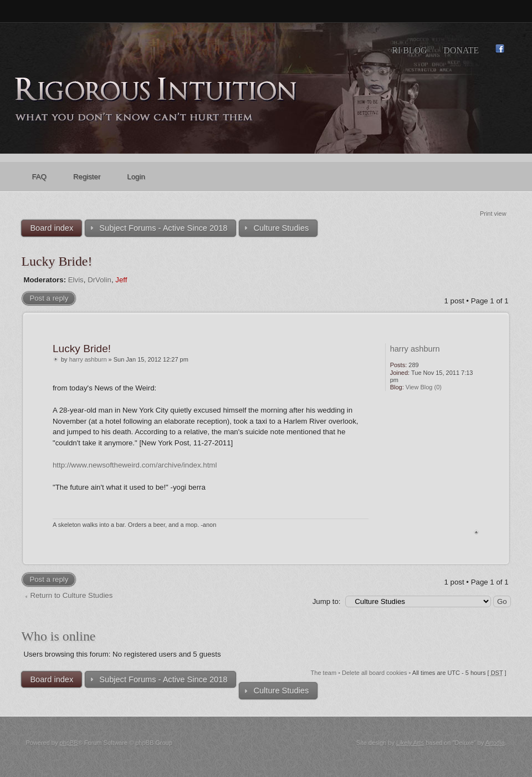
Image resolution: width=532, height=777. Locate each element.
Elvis (76, 280)
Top (476, 532)
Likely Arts (410, 743)
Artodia (495, 743)
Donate (461, 50)
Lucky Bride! (57, 261)
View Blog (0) (424, 387)
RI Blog (409, 50)
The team (324, 673)
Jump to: (327, 601)
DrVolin (99, 280)
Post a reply (49, 298)
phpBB (69, 743)
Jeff (121, 280)
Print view (493, 214)
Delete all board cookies (374, 673)
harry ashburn (88, 359)
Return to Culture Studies (71, 595)
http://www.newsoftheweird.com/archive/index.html (135, 465)
